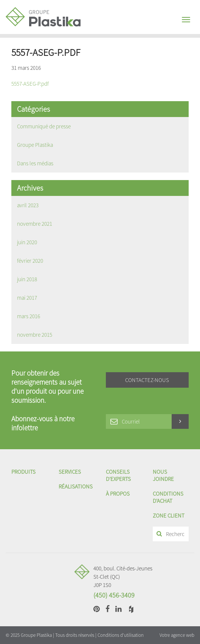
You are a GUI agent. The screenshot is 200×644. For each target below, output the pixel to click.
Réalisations (76, 486)
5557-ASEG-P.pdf (30, 84)
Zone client (169, 515)
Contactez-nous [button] (147, 380)
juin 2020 (27, 242)
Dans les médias (35, 163)
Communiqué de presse (44, 126)
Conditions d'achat (168, 497)
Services (70, 472)
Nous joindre (163, 475)
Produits (23, 472)
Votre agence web (177, 635)
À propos (118, 494)
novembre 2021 (35, 224)
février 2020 (30, 261)
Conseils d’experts (118, 475)
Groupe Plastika (35, 145)
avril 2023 (28, 205)
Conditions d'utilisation (121, 635)
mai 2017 (27, 298)
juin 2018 (27, 279)
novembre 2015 (35, 335)
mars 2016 (29, 316)
